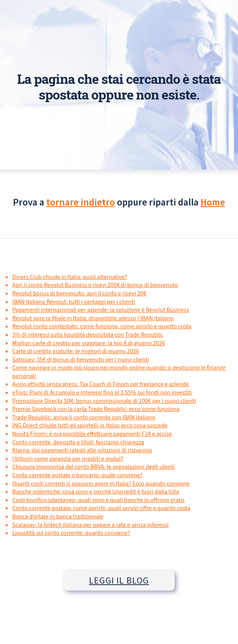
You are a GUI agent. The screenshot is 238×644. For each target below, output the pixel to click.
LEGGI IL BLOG (119, 580)
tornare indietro (81, 202)
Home (213, 202)
